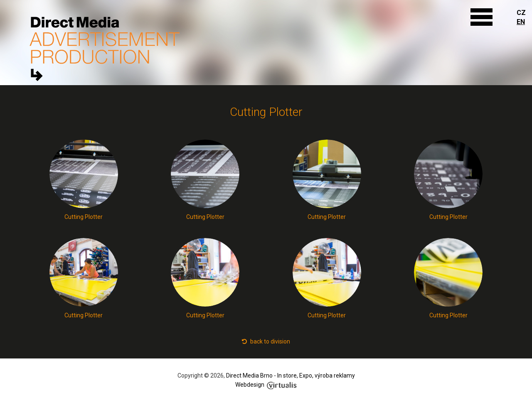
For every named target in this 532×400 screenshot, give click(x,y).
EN (521, 22)
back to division (266, 341)
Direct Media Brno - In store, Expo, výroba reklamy (291, 375)
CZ (521, 13)
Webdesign (266, 385)
